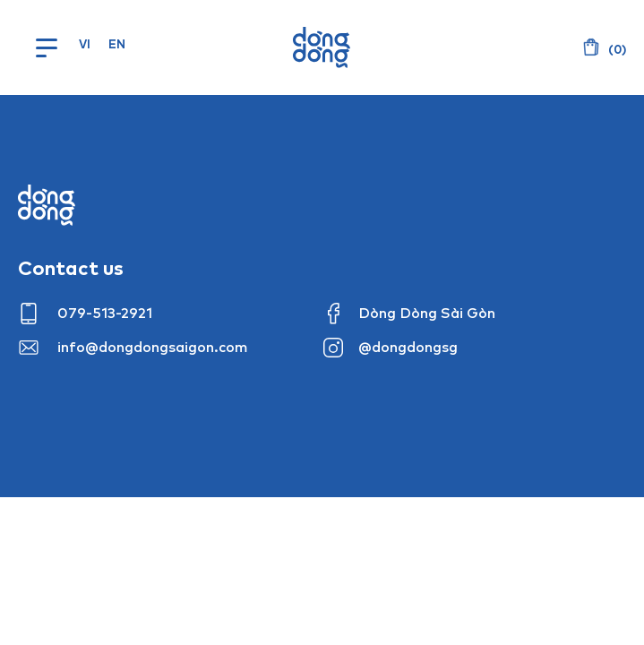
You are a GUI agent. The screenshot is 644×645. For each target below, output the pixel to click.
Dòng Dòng (322, 47)
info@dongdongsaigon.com (153, 347)
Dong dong (47, 205)
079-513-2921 (105, 313)
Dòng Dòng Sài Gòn (427, 313)
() (616, 49)
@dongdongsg (408, 347)
